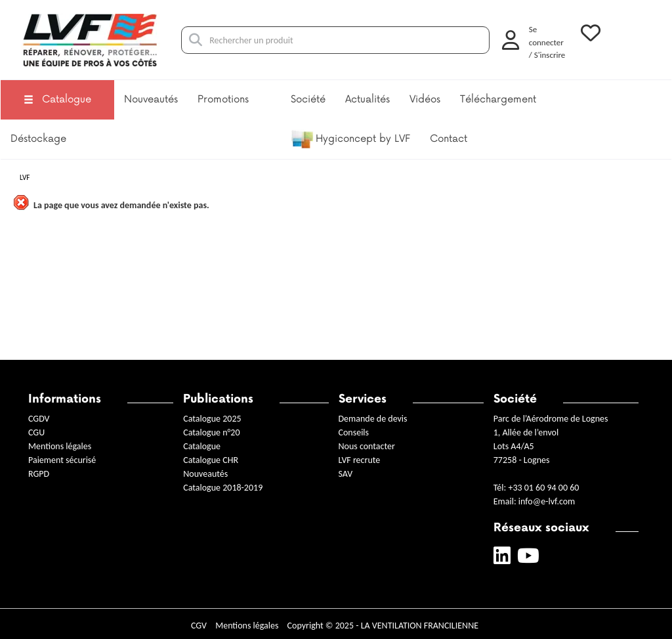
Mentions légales (60, 446)
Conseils (354, 432)
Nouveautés (151, 99)
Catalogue (57, 99)
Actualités (367, 99)
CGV (199, 626)
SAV (346, 474)
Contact (449, 139)
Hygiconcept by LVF (350, 139)
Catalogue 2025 (212, 419)
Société (308, 99)
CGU (36, 432)
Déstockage (38, 139)
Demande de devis (373, 419)
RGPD (39, 474)
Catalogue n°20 (211, 432)
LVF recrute (361, 460)
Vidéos (425, 99)
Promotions (223, 99)
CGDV (39, 419)
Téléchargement (498, 99)
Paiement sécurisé (62, 460)
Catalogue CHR (211, 460)
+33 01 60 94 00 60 (543, 488)
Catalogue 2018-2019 (223, 488)
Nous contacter (367, 446)
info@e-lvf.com (547, 501)
